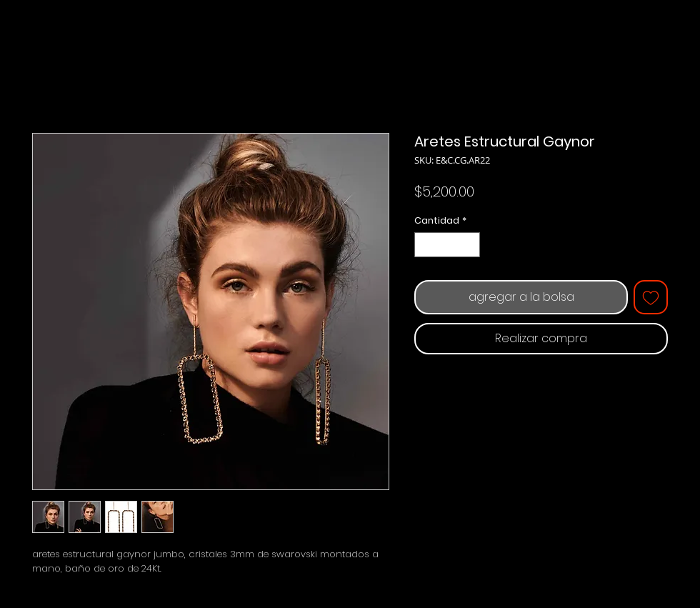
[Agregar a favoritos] (651, 297)
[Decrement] (425, 245)
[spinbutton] (447, 245)
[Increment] (470, 245)
